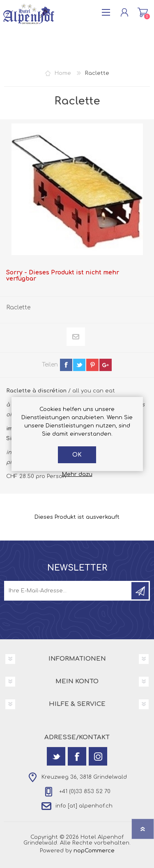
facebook (66, 365)
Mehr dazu (77, 474)
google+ (106, 365)
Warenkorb (143, 12)
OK (77, 455)
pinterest (92, 365)
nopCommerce (94, 851)
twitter (79, 365)
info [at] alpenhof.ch (84, 806)
